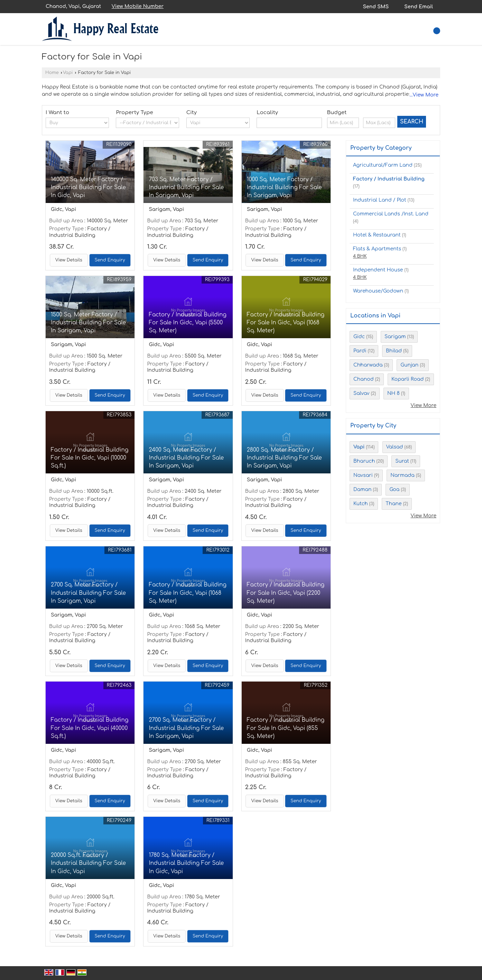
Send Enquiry (110, 260)
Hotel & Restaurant (377, 235)
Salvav (361, 393)
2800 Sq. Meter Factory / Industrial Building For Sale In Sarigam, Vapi (284, 458)
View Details (69, 260)
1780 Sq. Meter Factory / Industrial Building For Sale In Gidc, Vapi (186, 863)
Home (52, 73)
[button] (138, 6)
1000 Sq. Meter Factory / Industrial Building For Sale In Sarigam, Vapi (284, 187)
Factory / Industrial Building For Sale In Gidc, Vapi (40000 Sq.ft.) (90, 728)
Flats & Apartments (377, 249)
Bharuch (364, 461)
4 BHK (360, 256)
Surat (402, 461)
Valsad (395, 447)
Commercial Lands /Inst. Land (391, 214)
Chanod (364, 379)
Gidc (359, 337)
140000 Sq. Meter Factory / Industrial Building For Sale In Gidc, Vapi (88, 187)
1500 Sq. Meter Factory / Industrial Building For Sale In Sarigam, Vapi (88, 323)
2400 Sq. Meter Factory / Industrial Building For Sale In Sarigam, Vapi (186, 458)
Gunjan (409, 365)
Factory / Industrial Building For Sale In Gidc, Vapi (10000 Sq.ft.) (90, 458)
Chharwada (368, 365)
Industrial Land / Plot (380, 200)
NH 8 (393, 393)
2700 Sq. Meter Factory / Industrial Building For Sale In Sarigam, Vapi (88, 593)
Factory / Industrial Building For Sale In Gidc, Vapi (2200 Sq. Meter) (286, 593)
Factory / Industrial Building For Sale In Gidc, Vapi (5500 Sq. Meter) (187, 323)
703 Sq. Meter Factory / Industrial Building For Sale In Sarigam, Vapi (186, 187)
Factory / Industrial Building (389, 179)
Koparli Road (407, 379)
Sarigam (395, 337)
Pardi (360, 351)
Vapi (68, 73)
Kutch (361, 504)
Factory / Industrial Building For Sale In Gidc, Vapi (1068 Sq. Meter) (286, 323)
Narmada (402, 475)
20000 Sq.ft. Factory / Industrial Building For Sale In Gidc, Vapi (88, 863)
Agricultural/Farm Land (383, 165)
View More (423, 405)
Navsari (363, 475)
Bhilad (394, 351)
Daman (362, 489)
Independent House (378, 270)
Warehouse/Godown (378, 291)
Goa (394, 489)
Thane (393, 504)
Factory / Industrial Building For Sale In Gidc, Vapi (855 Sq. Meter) (286, 728)
